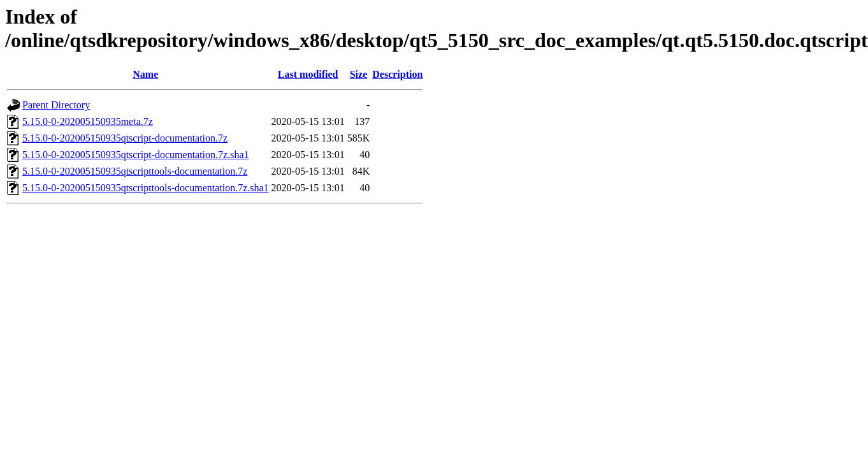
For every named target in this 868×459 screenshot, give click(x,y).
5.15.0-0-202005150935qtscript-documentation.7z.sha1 (136, 155)
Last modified (308, 74)
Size (359, 74)
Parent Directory (56, 105)
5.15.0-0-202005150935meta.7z (88, 121)
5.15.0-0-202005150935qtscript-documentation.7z (125, 138)
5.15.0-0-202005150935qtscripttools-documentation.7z (135, 171)
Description (397, 74)
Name (145, 74)
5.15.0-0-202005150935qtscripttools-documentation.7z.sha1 (146, 188)
